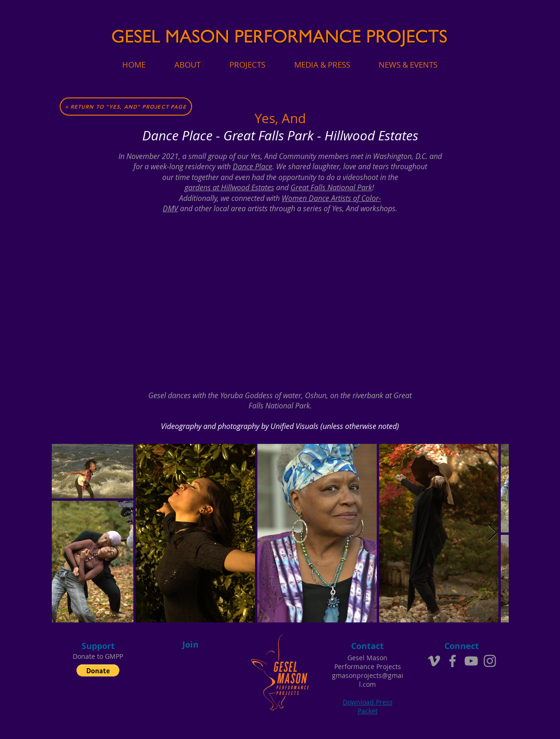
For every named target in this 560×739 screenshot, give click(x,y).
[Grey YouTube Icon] (471, 661)
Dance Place (252, 166)
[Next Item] (493, 533)
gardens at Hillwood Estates (229, 187)
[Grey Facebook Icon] (453, 661)
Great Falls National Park (331, 187)
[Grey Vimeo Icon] (434, 661)
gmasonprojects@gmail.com (368, 680)
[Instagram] (490, 661)
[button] (98, 670)
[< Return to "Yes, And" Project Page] (126, 107)
